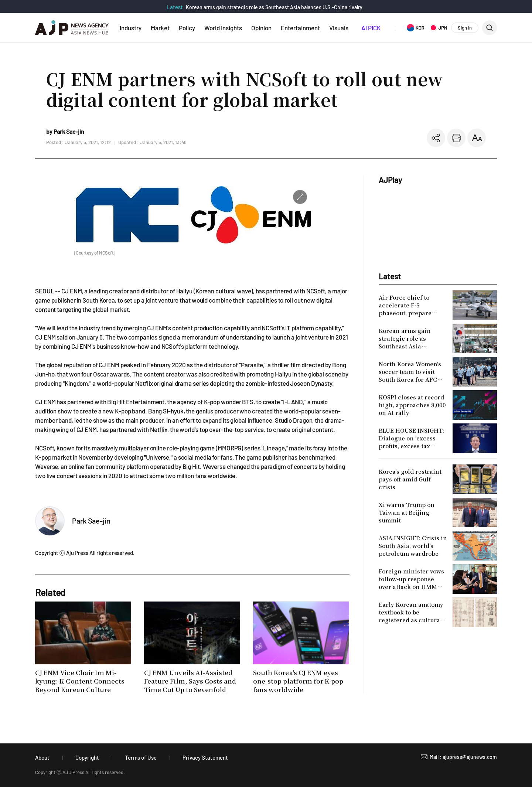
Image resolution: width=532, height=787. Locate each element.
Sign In (465, 28)
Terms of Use (141, 757)
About (42, 757)
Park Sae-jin (91, 521)
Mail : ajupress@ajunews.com (463, 757)
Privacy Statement (205, 757)
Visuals (339, 28)
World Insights (223, 28)
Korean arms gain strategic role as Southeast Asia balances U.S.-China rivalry (274, 7)
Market (160, 28)
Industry (131, 28)
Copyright (87, 757)
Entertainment (300, 28)
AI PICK (371, 28)
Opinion (261, 28)
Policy (187, 28)
